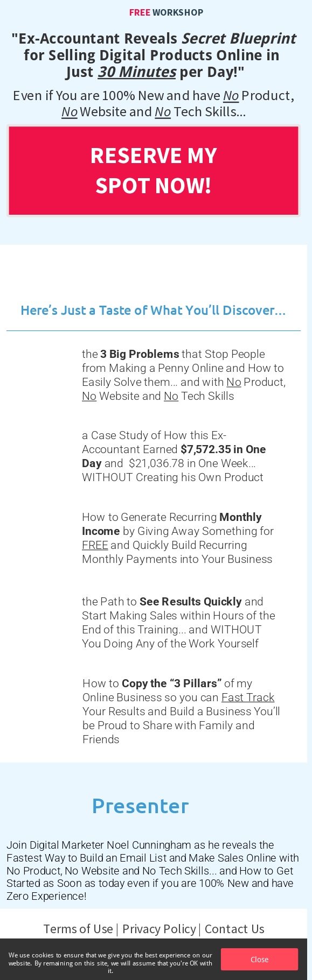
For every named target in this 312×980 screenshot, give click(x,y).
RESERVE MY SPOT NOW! (153, 170)
